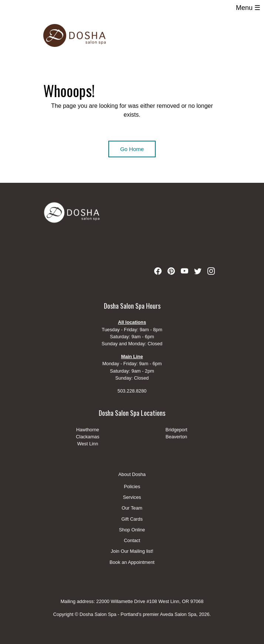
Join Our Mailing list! (132, 551)
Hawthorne (88, 430)
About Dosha (132, 474)
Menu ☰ (248, 8)
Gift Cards (132, 519)
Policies (132, 487)
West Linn (88, 444)
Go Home (132, 149)
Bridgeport (176, 430)
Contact (132, 541)
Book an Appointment (132, 562)
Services (132, 498)
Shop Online (132, 530)
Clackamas (87, 437)
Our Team (132, 508)
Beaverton (176, 437)
